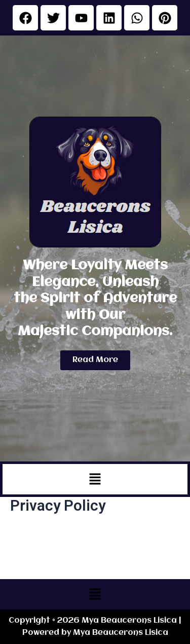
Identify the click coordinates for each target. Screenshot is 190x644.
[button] (95, 479)
